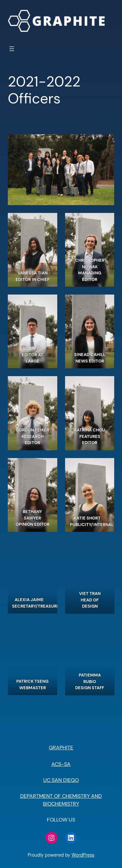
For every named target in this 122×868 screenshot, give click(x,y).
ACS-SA (61, 764)
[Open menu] (12, 49)
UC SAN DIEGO (61, 780)
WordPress (83, 855)
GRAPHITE (61, 748)
